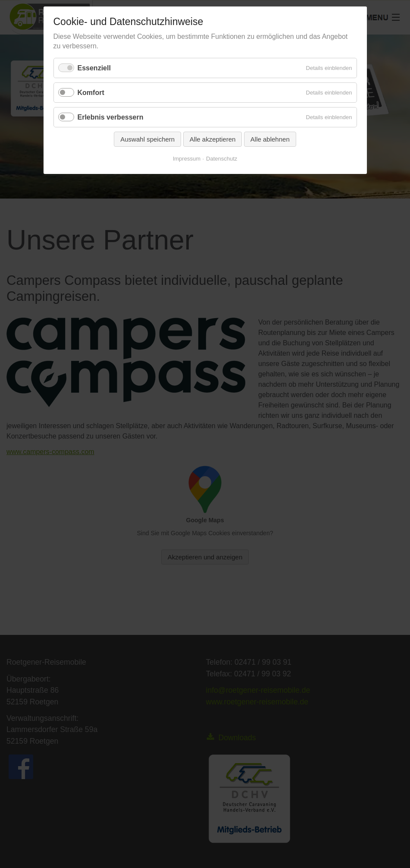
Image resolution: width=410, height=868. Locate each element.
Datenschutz (222, 159)
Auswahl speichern (147, 139)
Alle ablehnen (270, 139)
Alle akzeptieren (213, 139)
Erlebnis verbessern (111, 117)
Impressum (187, 159)
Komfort (91, 93)
